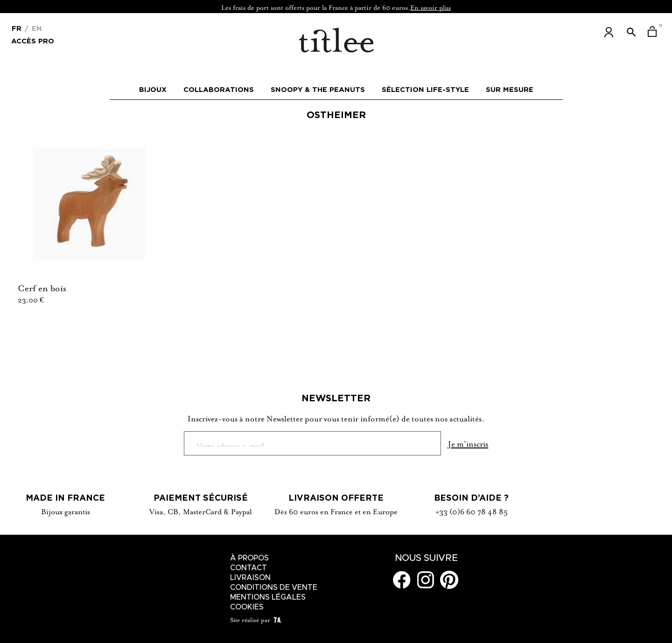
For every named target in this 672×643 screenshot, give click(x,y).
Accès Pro (33, 40)
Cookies (247, 607)
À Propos (249, 558)
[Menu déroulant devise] (17, 28)
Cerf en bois (42, 287)
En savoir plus (430, 7)
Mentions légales (268, 597)
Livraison (250, 578)
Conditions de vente (274, 587)
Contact (248, 568)
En (36, 28)
